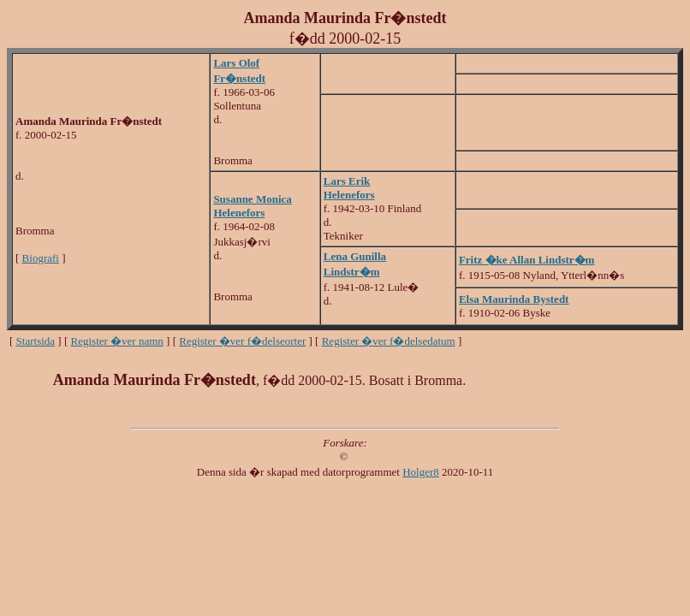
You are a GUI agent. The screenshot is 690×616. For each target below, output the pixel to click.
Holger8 (421, 472)
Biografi (41, 258)
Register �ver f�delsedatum (389, 341)
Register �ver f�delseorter (242, 341)
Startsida (36, 341)
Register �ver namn (117, 341)
